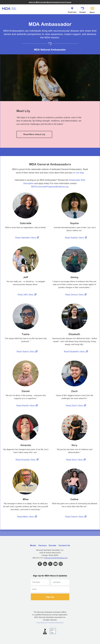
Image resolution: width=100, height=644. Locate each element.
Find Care (72, 9)
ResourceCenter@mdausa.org (56, 558)
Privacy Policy (40, 623)
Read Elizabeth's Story (76, 352)
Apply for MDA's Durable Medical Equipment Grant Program (50, 2)
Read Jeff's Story (28, 295)
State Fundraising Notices (58, 623)
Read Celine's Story (76, 517)
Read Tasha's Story (27, 352)
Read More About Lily (34, 134)
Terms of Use (47, 623)
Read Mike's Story (28, 517)
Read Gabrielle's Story (27, 238)
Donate (83, 9)
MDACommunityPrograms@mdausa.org (50, 187)
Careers (42, 545)
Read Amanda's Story (27, 460)
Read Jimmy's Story (76, 295)
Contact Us (64, 545)
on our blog (78, 173)
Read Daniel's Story (28, 406)
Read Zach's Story (76, 406)
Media (33, 545)
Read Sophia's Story (76, 238)
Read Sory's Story (76, 460)
